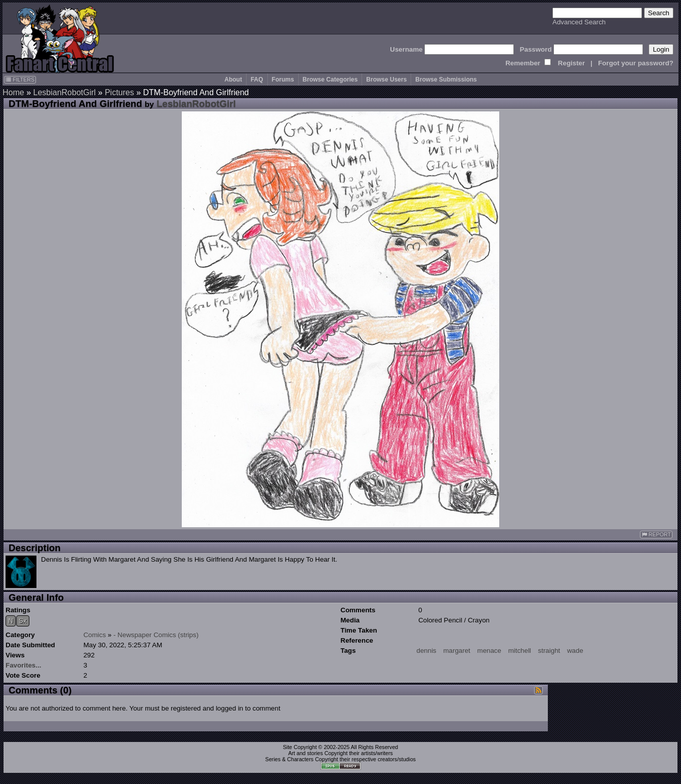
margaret (456, 651)
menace (489, 651)
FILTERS (20, 80)
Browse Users (386, 80)
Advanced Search (579, 22)
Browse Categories (330, 80)
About (233, 80)
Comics (95, 635)
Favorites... (23, 665)
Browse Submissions (446, 80)
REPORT (656, 535)
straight (549, 651)
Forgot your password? (636, 63)
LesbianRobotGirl (64, 92)
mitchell (520, 651)
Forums (283, 80)
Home (13, 92)
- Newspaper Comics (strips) (156, 635)
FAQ (257, 80)
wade (575, 651)
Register (571, 63)
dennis (427, 651)
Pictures (119, 92)
